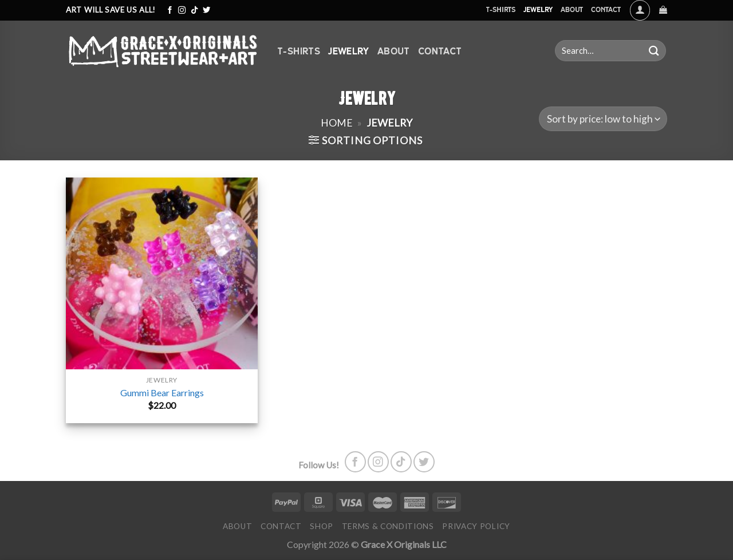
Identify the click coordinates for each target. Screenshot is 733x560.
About (572, 9)
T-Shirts (501, 9)
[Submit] (654, 51)
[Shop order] (603, 119)
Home (337, 123)
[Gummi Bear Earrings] (162, 273)
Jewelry (538, 9)
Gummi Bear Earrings (162, 393)
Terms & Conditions (388, 526)
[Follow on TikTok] (194, 11)
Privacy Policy (476, 526)
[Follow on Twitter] (206, 11)
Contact (606, 9)
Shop (322, 526)
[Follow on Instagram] (182, 11)
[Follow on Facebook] (170, 11)
